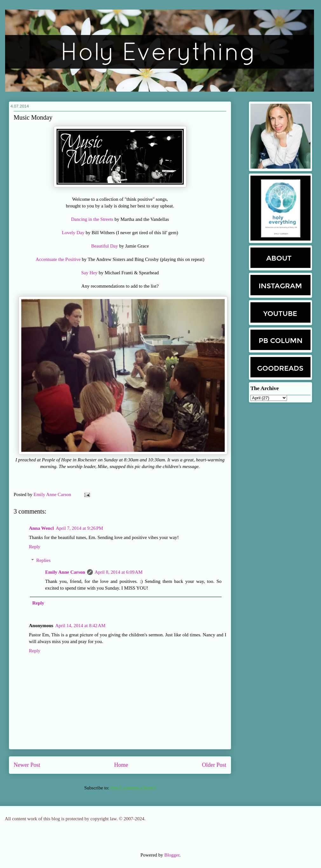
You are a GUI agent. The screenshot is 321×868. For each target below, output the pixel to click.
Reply (35, 547)
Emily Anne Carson (53, 494)
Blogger (172, 855)
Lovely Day (73, 233)
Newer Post (27, 765)
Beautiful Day (105, 246)
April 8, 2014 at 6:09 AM (119, 572)
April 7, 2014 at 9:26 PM (80, 528)
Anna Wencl (41, 528)
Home (121, 765)
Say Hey (89, 273)
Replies (43, 560)
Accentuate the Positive (58, 259)
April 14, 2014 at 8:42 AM (80, 626)
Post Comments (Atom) (133, 788)
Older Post (214, 765)
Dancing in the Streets (92, 219)
